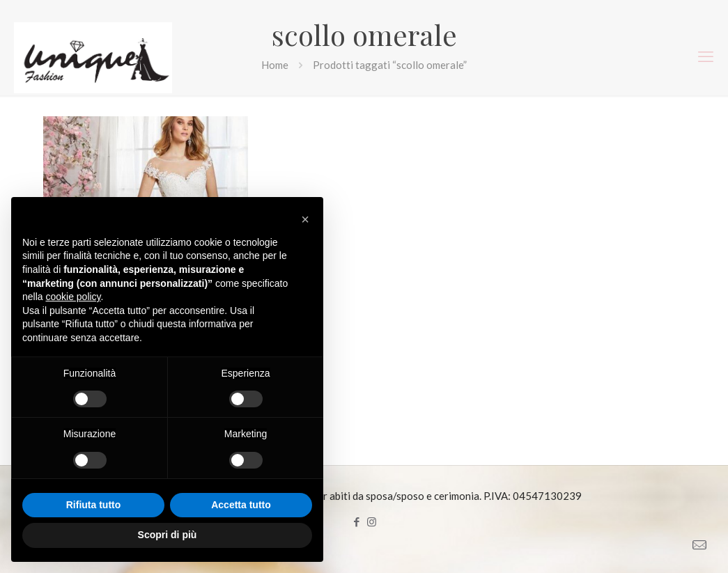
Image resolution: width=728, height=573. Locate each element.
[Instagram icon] (372, 521)
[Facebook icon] (357, 521)
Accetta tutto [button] (241, 505)
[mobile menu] (706, 56)
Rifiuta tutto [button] (94, 505)
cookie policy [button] (73, 297)
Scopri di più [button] (168, 535)
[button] (305, 219)
